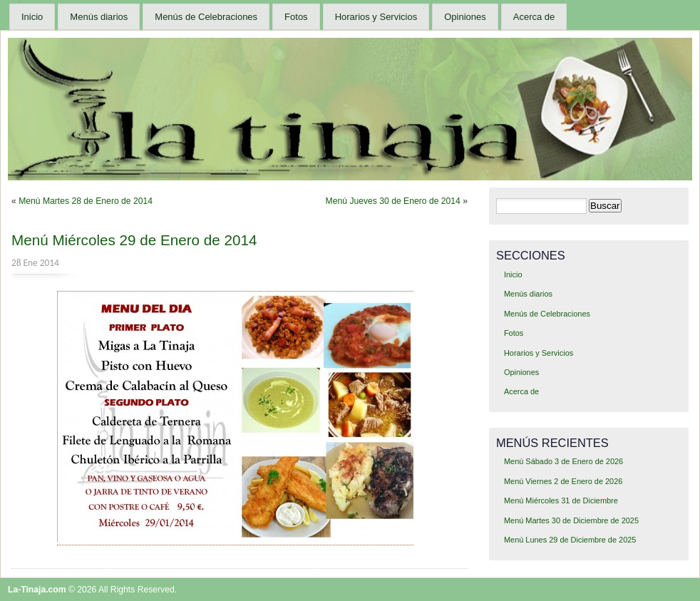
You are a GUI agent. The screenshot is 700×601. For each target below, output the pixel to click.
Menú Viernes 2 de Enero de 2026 (563, 481)
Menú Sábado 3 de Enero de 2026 (563, 461)
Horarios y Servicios (376, 17)
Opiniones (465, 17)
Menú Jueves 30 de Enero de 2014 (393, 201)
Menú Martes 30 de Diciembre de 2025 (571, 520)
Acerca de (534, 17)
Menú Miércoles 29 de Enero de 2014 (134, 240)
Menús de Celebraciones (206, 17)
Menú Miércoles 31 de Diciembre (561, 500)
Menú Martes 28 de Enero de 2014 (86, 201)
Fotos (296, 17)
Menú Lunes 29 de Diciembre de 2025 (570, 540)
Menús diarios (99, 17)
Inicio (32, 17)
